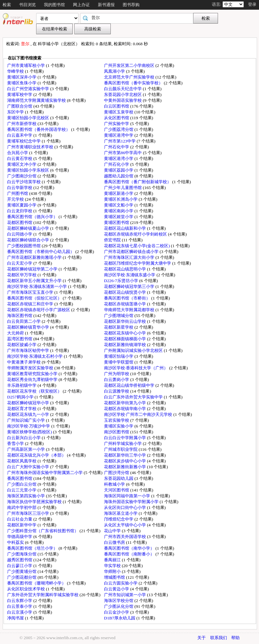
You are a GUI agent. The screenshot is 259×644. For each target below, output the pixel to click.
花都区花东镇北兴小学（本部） (37, 455)
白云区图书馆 (117, 106)
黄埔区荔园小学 (119, 170)
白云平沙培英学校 (24, 182)
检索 (7, 5)
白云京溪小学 (20, 612)
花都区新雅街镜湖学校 (125, 345)
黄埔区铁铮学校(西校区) (30, 432)
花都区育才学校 (22, 409)
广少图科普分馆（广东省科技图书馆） (43, 531)
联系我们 (219, 638)
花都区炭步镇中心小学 (125, 461)
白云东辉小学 (20, 601)
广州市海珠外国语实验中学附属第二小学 (45, 473)
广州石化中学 (117, 147)
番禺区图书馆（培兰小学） (33, 548)
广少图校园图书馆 (24, 246)
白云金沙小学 (117, 612)
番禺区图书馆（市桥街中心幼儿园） (41, 252)
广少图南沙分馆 (22, 176)
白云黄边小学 (117, 589)
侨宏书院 (113, 240)
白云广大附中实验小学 (29, 467)
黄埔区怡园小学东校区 (29, 170)
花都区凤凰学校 (22, 461)
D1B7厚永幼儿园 (120, 618)
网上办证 (81, 5)
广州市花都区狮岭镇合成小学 (132, 252)
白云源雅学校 (117, 391)
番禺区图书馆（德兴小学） (33, 217)
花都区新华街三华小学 (125, 455)
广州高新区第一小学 (26, 449)
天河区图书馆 (117, 490)
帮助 (235, 638)
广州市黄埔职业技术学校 (31, 147)
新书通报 (106, 5)
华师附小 (113, 571)
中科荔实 (16, 542)
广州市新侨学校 (22, 124)
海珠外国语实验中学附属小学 (132, 502)
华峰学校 (16, 71)
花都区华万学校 (22, 275)
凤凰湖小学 (115, 71)
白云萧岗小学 (117, 380)
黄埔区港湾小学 (119, 158)
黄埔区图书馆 (117, 222)
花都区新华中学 (22, 525)
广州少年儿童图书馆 (123, 188)
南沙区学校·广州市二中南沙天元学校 (139, 414)
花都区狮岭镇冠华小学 (29, 403)
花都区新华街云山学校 (125, 321)
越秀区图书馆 (20, 560)
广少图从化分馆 (119, 606)
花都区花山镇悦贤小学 (125, 292)
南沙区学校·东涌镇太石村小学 (36, 356)
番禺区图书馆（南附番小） (130, 554)
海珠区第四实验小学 (26, 496)
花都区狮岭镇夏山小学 (29, 228)
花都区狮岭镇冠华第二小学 (33, 269)
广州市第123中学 (120, 141)
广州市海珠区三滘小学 (29, 513)
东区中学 (16, 112)
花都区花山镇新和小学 (125, 228)
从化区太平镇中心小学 (125, 525)
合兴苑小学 (18, 153)
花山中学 (113, 531)
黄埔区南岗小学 (119, 211)
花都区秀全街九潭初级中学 (33, 380)
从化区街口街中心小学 (125, 507)
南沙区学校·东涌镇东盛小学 (130, 275)
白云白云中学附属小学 (125, 438)
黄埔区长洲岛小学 (121, 199)
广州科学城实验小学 (123, 443)
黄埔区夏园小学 (22, 205)
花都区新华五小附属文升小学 (35, 281)
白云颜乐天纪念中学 (123, 89)
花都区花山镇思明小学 (125, 269)
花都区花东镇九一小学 (29, 414)
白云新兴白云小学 (24, 438)
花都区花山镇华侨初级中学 (130, 385)
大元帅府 (16, 333)
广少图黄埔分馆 (22, 571)
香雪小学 (16, 443)
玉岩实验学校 (117, 420)
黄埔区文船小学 (119, 205)
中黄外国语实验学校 (123, 100)
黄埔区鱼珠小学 (22, 83)
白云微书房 (115, 542)
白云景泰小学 (20, 606)
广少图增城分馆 (119, 316)
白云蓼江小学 (20, 566)
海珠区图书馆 (20, 316)
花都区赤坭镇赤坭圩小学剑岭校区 (136, 234)
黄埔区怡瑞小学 (119, 356)
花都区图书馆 (20, 222)
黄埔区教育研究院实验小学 (33, 374)
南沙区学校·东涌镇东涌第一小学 (38, 286)
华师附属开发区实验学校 (31, 368)
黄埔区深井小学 (22, 77)
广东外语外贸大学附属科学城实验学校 (43, 595)
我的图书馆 (54, 5)
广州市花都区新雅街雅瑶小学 (35, 257)
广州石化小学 (117, 164)
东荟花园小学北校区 (123, 95)
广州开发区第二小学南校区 (130, 65)
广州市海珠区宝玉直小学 (31, 292)
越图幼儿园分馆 (119, 176)
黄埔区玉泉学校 (119, 112)
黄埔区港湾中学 (119, 135)
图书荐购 (131, 5)
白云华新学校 (20, 188)
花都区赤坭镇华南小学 (125, 409)
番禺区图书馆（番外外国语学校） (39, 129)
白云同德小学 (20, 234)
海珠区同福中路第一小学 (128, 496)
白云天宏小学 (20, 263)
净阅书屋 (16, 618)
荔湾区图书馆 (20, 339)
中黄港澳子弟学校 (24, 362)
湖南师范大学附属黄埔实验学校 (37, 100)
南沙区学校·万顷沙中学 (29, 426)
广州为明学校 (117, 374)
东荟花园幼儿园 (119, 478)
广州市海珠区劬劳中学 (29, 350)
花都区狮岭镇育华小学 (29, 327)
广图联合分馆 (20, 106)
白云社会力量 (20, 519)
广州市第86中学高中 (124, 153)
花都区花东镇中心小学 (125, 333)
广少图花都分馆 (22, 577)
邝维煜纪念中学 (119, 519)
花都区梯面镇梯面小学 (125, 339)
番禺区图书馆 (20, 478)
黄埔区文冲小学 (22, 164)
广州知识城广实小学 (26, 420)
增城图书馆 (115, 577)
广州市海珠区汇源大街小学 (130, 257)
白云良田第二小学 (24, 321)
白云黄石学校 (20, 158)
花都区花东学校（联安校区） (35, 391)
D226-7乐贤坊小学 (122, 281)
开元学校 (16, 199)
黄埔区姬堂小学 (119, 217)
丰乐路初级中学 (22, 385)
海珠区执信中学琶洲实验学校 (35, 502)
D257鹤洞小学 (21, 397)
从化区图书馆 (117, 118)
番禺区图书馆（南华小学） (130, 548)
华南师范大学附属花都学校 (130, 310)
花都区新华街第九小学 (125, 403)
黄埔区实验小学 (119, 426)
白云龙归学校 (20, 211)
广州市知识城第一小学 (125, 595)
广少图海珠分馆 (22, 554)
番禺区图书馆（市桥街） (128, 298)
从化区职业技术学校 (26, 589)
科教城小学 (115, 484)
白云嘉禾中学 (20, 135)
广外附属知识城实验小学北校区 (134, 350)
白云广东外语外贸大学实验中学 (134, 397)
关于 (202, 638)
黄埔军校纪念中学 (24, 141)
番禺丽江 (113, 560)
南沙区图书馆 (117, 432)
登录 (252, 4)
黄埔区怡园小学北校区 (29, 118)
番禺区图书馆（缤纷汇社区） (35, 298)
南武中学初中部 (22, 507)
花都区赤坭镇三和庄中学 (31, 304)
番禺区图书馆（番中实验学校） (134, 83)
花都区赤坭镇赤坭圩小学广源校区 (39, 310)
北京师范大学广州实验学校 (130, 77)
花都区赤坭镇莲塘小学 (125, 304)
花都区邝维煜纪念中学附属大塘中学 (138, 263)
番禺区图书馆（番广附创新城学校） (138, 182)
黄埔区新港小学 (119, 193)
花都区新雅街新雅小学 (125, 467)
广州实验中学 (117, 124)
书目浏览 (27, 5)
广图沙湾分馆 (117, 473)
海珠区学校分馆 (119, 601)
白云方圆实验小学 (121, 583)
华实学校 (113, 566)
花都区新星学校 (119, 327)
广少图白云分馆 (22, 484)
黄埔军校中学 (20, 95)
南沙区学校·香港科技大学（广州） (137, 368)
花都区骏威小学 (22, 345)
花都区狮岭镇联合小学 (29, 240)
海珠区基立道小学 (121, 513)
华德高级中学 (20, 537)
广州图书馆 (18, 193)
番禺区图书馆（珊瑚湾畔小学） (37, 583)
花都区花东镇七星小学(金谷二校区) (137, 246)
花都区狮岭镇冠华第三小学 (130, 286)
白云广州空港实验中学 (29, 89)
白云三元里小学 (22, 490)
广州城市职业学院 (121, 449)
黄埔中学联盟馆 (119, 362)
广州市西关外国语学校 (125, 537)
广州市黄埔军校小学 (26, 65)
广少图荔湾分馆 (119, 129)
